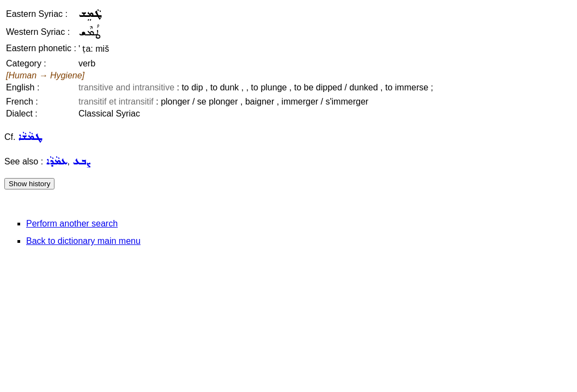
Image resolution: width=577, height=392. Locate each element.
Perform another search (72, 223)
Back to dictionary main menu (83, 241)
